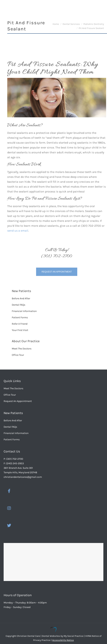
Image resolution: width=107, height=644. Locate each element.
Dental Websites (51, 636)
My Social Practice (73, 636)
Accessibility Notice (63, 640)
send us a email (18, 231)
